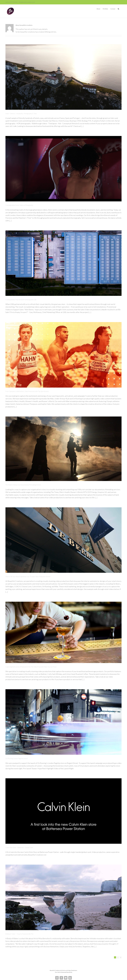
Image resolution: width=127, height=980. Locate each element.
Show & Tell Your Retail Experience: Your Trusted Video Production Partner (28, 577)
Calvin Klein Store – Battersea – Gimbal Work (19, 847)
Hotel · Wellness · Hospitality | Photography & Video (21, 114)
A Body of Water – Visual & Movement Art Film (19, 934)
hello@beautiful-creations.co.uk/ (27, 2)
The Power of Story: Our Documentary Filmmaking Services (23, 485)
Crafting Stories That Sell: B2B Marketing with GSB (21, 300)
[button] (118, 9)
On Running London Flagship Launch (17, 758)
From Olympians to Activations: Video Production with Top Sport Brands (27, 391)
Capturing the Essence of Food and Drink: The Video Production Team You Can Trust (31, 667)
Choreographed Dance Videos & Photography (19, 205)
